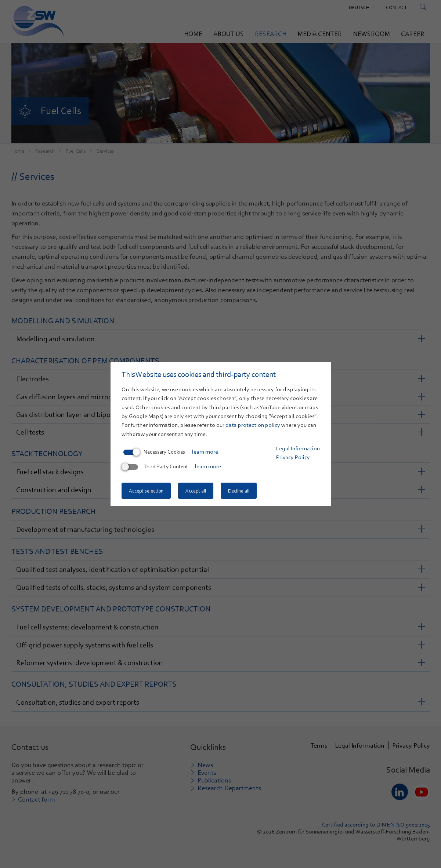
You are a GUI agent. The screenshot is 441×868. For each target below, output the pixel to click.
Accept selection (146, 491)
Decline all (239, 491)
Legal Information (298, 448)
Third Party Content (156, 466)
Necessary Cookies (154, 452)
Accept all (196, 491)
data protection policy (253, 425)
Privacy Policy (293, 457)
